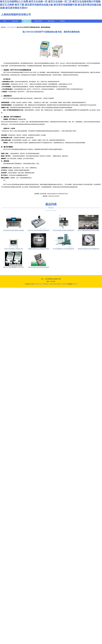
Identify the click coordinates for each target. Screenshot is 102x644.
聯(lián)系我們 (38, 21)
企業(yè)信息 (51, 21)
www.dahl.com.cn (39, 284)
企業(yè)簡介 (15, 21)
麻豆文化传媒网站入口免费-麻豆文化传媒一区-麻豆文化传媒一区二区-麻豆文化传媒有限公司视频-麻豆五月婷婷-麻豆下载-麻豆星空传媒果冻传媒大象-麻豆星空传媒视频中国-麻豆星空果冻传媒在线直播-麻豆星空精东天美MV (51, 5)
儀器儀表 (46, 284)
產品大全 (26, 21)
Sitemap (75, 284)
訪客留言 (63, 21)
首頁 (5, 21)
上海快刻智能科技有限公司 (16, 15)
